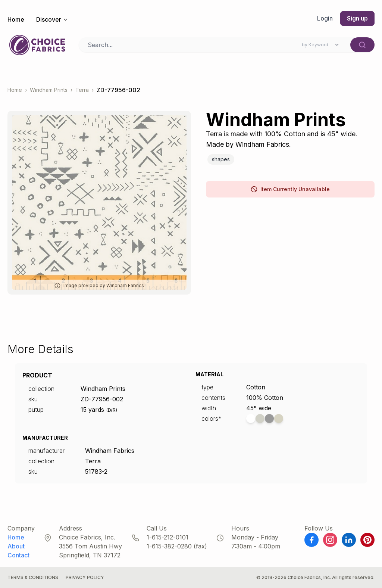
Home (16, 19)
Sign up (357, 19)
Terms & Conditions (33, 577)
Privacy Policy (85, 577)
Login (324, 19)
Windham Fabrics (110, 451)
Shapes (221, 159)
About (16, 546)
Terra (82, 90)
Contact (18, 555)
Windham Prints (49, 90)
